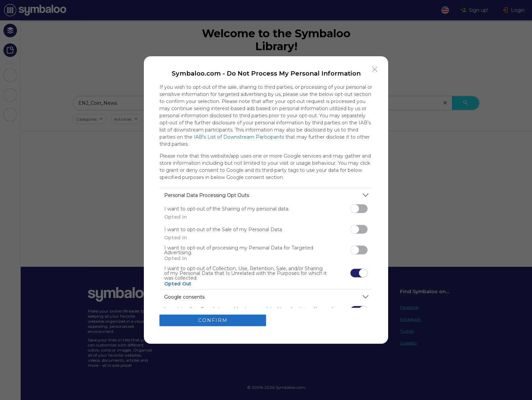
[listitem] (266, 195)
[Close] (375, 69)
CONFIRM (213, 320)
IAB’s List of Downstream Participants (239, 137)
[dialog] (266, 200)
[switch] (359, 209)
